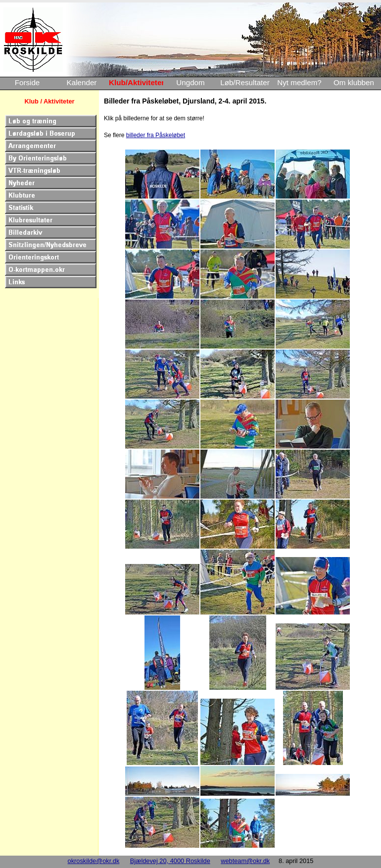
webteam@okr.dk (245, 861)
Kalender (82, 82)
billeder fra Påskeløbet (156, 135)
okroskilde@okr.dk (94, 861)
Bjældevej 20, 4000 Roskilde (170, 861)
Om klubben (354, 82)
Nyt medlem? (299, 82)
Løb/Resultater (245, 82)
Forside (27, 82)
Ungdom (190, 82)
